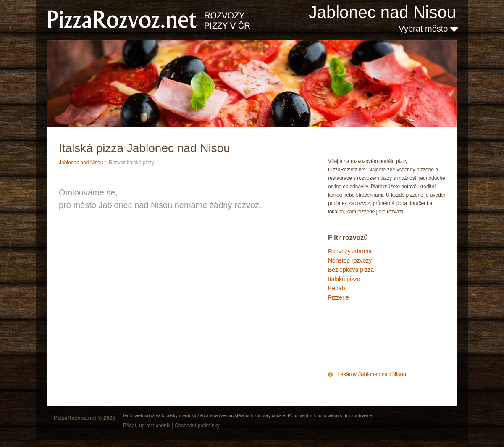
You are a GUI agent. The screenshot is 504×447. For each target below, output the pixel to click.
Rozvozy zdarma (350, 251)
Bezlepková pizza (351, 270)
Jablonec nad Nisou (382, 12)
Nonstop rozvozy (350, 260)
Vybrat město (428, 29)
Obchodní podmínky (197, 426)
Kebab (336, 288)
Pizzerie (339, 297)
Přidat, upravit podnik (147, 426)
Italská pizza (344, 279)
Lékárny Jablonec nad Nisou (372, 374)
